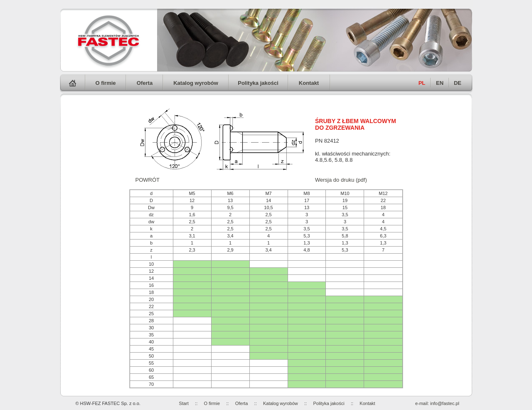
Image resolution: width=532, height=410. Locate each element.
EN (440, 83)
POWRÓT (148, 180)
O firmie (105, 83)
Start (184, 403)
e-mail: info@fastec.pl (437, 403)
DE (458, 83)
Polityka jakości (258, 83)
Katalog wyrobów (196, 83)
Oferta (145, 83)
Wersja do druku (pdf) (341, 180)
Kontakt (309, 83)
